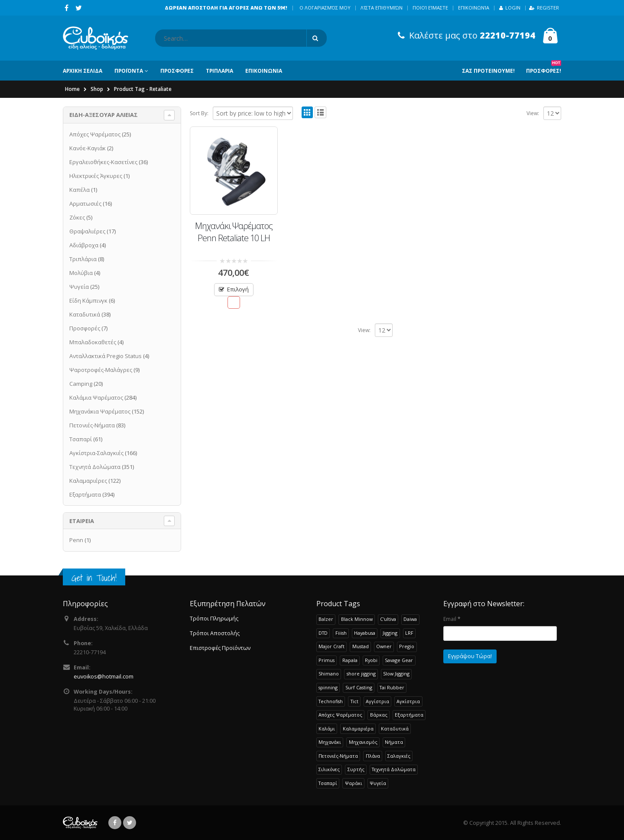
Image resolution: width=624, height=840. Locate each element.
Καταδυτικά (85, 314)
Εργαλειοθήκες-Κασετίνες (103, 162)
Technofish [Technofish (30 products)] (331, 701)
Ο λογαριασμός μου (325, 8)
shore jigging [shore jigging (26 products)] (361, 674)
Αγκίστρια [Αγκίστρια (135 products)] (408, 701)
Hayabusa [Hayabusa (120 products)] (365, 633)
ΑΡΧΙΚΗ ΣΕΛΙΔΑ (83, 71)
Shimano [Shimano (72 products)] (329, 674)
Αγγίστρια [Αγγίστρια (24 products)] (377, 701)
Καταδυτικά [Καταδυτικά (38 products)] (395, 729)
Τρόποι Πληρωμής (214, 619)
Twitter (130, 823)
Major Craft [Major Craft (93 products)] (331, 646)
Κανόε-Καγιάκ (88, 148)
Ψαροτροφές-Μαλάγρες (101, 370)
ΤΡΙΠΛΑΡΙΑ (219, 71)
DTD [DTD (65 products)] (323, 633)
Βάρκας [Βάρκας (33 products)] (379, 715)
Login (510, 8)
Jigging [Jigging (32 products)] (390, 633)
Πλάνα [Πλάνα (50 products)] (373, 756)
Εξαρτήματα (85, 494)
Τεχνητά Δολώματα (95, 467)
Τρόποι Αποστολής (215, 633)
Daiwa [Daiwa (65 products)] (410, 619)
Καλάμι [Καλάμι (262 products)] (327, 729)
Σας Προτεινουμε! (488, 71)
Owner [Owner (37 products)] (384, 646)
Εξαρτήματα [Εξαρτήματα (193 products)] (409, 715)
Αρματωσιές (85, 204)
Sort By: (199, 113)
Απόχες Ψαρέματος (95, 134)
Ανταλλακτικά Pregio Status (106, 356)
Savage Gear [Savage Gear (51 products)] (399, 660)
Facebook (115, 823)
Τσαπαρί (81, 439)
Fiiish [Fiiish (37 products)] (341, 633)
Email (452, 619)
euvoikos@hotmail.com (104, 677)
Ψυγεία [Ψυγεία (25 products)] (378, 783)
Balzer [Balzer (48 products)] (326, 619)
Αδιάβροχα (84, 245)
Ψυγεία (79, 287)
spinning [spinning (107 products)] (328, 687)
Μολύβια (81, 273)
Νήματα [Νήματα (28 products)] (394, 742)
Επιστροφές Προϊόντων (220, 648)
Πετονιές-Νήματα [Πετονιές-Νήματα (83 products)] (338, 756)
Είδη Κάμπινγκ (88, 300)
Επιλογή (238, 289)
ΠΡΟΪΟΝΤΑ (129, 71)
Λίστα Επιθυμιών (382, 8)
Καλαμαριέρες (88, 481)
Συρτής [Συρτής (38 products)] (356, 769)
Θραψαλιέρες (87, 231)
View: (533, 113)
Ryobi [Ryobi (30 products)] (371, 660)
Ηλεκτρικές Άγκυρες (96, 176)
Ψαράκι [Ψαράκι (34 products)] (354, 783)
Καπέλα (80, 190)
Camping (81, 384)
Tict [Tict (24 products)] (354, 701)
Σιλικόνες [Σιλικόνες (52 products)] (329, 769)
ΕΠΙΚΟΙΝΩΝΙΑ (264, 71)
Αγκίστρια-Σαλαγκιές (96, 453)
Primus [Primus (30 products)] (327, 660)
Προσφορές (85, 328)
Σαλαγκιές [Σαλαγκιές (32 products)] (399, 756)
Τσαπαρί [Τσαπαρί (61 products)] (328, 783)
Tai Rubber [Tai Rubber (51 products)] (392, 687)
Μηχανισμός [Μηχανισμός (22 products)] (363, 742)
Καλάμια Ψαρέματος (96, 397)
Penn (76, 540)
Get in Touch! (94, 578)
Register (544, 8)
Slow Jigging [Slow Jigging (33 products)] (396, 674)
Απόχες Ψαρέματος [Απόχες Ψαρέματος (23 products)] (340, 715)
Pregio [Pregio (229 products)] (407, 646)
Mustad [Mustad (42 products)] (361, 646)
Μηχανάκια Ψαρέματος (100, 411)
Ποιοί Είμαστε (430, 8)
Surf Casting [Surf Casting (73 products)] (359, 687)
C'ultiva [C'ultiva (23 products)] (388, 619)
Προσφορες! (544, 68)
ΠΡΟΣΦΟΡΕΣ (177, 71)
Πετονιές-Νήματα (92, 425)
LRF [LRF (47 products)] (409, 633)
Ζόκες (77, 217)
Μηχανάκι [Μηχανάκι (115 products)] (330, 742)
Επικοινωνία (474, 8)
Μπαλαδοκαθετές (93, 342)
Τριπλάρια (83, 259)
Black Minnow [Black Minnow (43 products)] (357, 619)
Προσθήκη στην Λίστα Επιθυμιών (234, 302)
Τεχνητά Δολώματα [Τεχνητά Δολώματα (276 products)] (394, 769)
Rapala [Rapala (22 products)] (350, 660)
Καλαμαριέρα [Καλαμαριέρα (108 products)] (358, 729)
